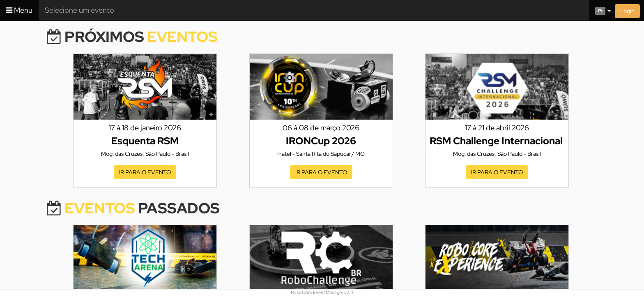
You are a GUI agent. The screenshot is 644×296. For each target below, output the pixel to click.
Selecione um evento (79, 10)
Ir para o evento (145, 172)
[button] (600, 10)
